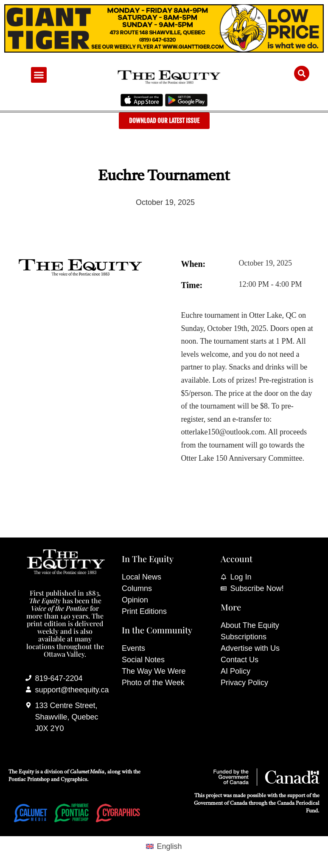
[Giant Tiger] (164, 50)
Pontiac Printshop (29, 780)
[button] (39, 75)
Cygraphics (74, 780)
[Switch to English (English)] (164, 846)
